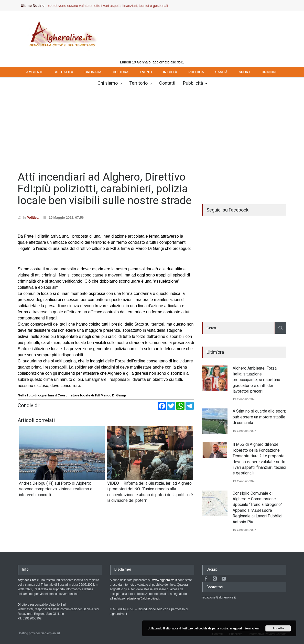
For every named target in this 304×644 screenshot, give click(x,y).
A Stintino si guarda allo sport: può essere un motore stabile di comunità (259, 417)
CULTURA (121, 72)
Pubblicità (193, 83)
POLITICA (196, 72)
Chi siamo (108, 83)
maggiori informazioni (245, 628)
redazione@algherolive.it (143, 598)
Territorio (138, 83)
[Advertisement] (152, 128)
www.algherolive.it (165, 580)
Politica (32, 218)
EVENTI (146, 72)
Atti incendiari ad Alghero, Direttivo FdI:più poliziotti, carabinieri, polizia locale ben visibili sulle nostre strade (105, 189)
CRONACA (93, 72)
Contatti (167, 83)
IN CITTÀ (170, 72)
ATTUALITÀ (64, 72)
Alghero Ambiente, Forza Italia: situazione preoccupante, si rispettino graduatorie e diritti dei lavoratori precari (256, 380)
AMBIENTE (35, 72)
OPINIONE (270, 72)
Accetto (278, 628)
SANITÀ (221, 72)
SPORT (245, 72)
